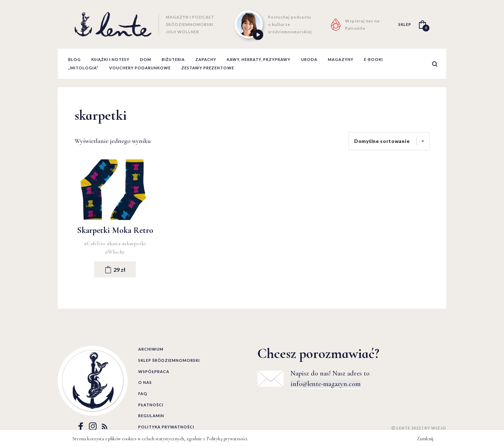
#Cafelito (95, 243)
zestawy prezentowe (208, 68)
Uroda (309, 59)
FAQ (143, 394)
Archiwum (151, 349)
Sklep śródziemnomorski (169, 360)
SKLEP (405, 24)
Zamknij (425, 439)
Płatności (151, 405)
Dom (146, 59)
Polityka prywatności (166, 427)
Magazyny (341, 59)
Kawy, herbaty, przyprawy (259, 59)
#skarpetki (134, 243)
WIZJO (439, 428)
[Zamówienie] (389, 141)
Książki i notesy (110, 59)
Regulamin (151, 416)
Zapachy (206, 59)
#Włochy (115, 252)
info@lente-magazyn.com (325, 384)
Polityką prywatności (227, 439)
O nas (145, 382)
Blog (75, 59)
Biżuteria (173, 59)
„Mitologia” (83, 68)
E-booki (373, 59)
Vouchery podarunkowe (140, 68)
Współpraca (154, 371)
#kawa (114, 243)
